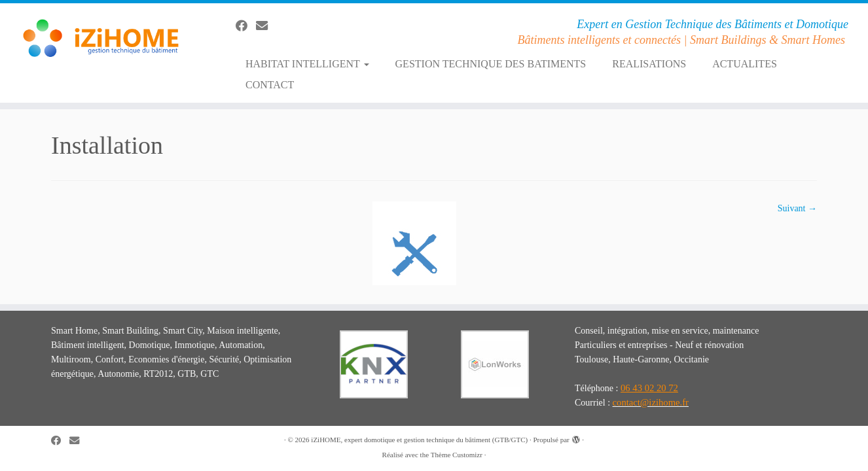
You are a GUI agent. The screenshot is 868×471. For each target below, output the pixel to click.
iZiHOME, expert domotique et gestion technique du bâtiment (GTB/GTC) (419, 440)
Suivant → (797, 208)
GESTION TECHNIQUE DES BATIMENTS (491, 64)
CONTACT (270, 85)
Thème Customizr (457, 455)
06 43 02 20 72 (649, 388)
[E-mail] (266, 26)
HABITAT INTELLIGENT (307, 64)
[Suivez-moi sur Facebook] (246, 26)
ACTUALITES (745, 64)
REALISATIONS (649, 64)
